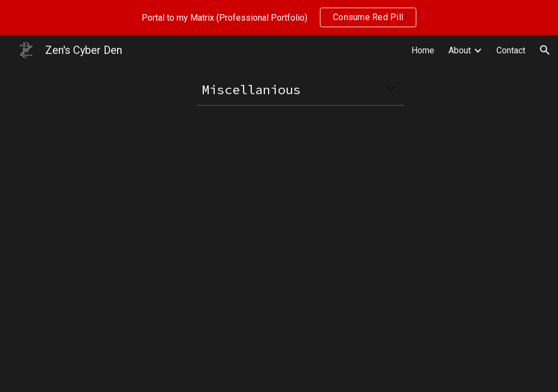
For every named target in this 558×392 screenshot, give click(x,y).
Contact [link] (511, 50)
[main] (301, 90)
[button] (545, 50)
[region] (279, 17)
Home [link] (423, 50)
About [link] (460, 50)
